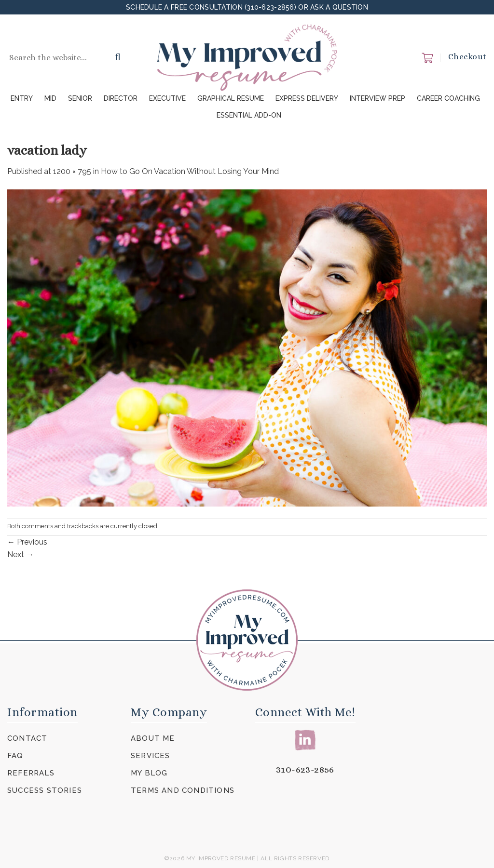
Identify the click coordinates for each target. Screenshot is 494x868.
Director (121, 98)
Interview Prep (377, 98)
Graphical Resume (231, 98)
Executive (167, 98)
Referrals (31, 773)
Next (21, 554)
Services (151, 756)
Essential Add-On (249, 115)
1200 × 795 (72, 171)
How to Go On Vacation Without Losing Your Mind (190, 171)
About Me (153, 738)
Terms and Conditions (183, 790)
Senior (80, 98)
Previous (27, 542)
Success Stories (45, 790)
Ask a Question (339, 7)
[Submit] (118, 58)
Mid (50, 98)
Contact (27, 738)
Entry (22, 98)
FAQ (15, 756)
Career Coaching (448, 98)
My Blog (149, 773)
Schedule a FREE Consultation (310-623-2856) (212, 7)
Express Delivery (307, 98)
